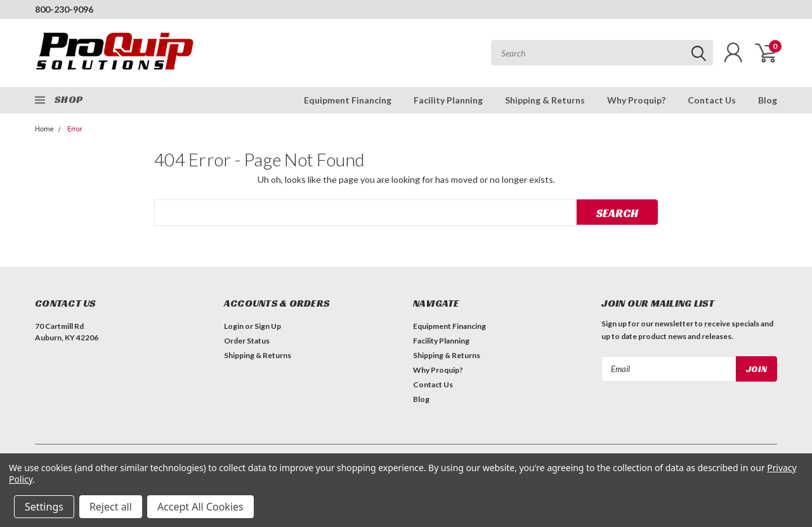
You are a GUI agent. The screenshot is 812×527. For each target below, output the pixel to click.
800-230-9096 (64, 9)
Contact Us (712, 100)
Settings (44, 507)
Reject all (111, 507)
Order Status (247, 341)
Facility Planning (448, 100)
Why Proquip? (636, 100)
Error (75, 129)
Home (44, 129)
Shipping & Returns (545, 100)
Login (234, 326)
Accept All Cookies (200, 507)
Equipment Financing (348, 100)
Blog (768, 100)
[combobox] (602, 53)
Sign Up (268, 326)
